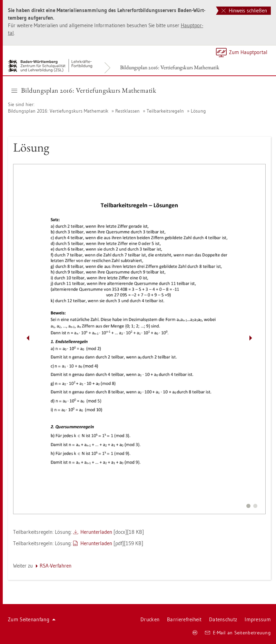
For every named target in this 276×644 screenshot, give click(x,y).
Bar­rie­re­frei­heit (184, 619)
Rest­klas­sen (127, 111)
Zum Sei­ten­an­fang (32, 619)
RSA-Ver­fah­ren (56, 566)
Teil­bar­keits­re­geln (165, 111)
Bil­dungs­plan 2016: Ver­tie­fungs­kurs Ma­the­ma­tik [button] (84, 90)
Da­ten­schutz (223, 619)
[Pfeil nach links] (28, 338)
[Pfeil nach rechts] (251, 338)
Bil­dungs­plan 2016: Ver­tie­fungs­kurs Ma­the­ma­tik (170, 67)
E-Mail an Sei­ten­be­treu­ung (238, 633)
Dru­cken (150, 619)
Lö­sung (198, 111)
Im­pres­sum (258, 619)
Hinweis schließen (244, 11)
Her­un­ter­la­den (96, 532)
